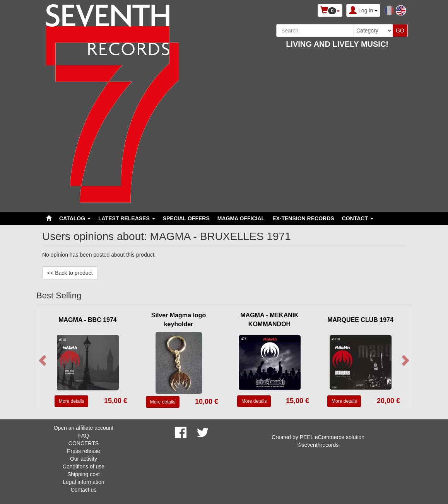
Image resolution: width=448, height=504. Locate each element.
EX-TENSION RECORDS (303, 218)
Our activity (84, 459)
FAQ (84, 436)
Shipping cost (84, 474)
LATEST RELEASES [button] (127, 218)
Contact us (83, 490)
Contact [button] (358, 218)
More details (71, 401)
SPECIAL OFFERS (186, 218)
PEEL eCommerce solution (332, 437)
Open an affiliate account (84, 428)
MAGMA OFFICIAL (241, 218)
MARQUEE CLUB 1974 (360, 320)
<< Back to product (70, 273)
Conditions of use (84, 467)
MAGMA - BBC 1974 (88, 320)
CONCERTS (84, 443)
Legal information (83, 482)
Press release (84, 451)
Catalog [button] (75, 218)
